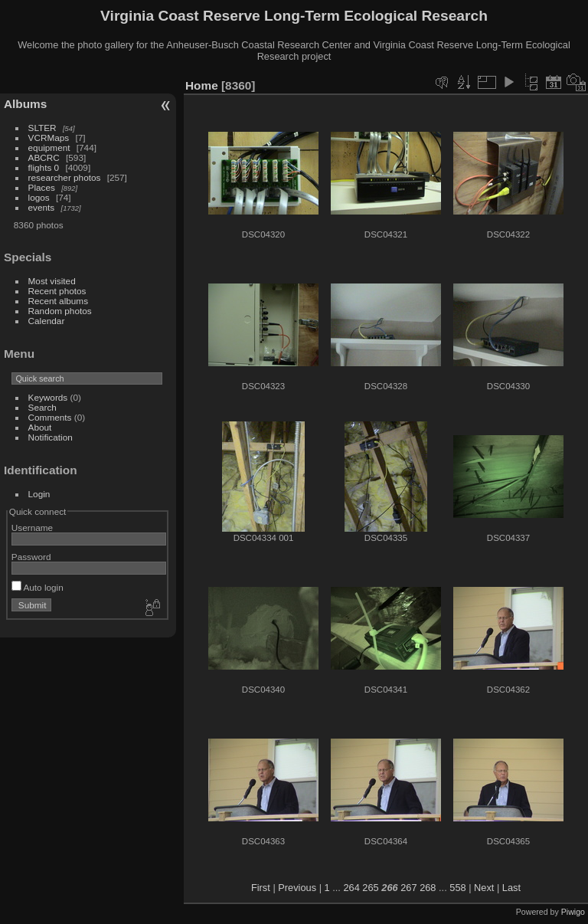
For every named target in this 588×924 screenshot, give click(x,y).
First (261, 888)
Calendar (47, 321)
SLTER (42, 128)
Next (484, 888)
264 (351, 888)
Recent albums (58, 301)
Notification (51, 437)
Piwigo (573, 912)
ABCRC (44, 157)
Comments (50, 417)
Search (42, 407)
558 (457, 888)
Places (42, 187)
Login (39, 494)
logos (39, 197)
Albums (25, 104)
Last (511, 888)
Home (202, 85)
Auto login (38, 587)
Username (32, 528)
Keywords (48, 397)
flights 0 (44, 167)
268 (428, 888)
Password (31, 557)
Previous (297, 888)
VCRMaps (49, 138)
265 (370, 888)
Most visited (52, 281)
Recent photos (57, 291)
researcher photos (65, 177)
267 (408, 888)
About (40, 427)
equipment (49, 147)
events (42, 207)
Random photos (60, 311)
